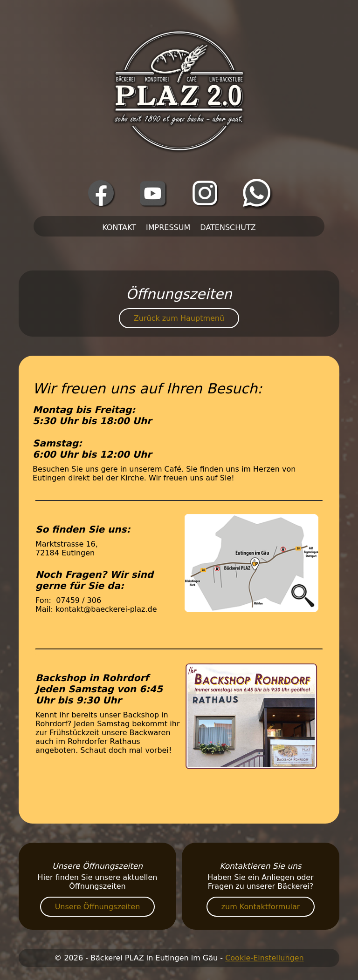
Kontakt (119, 227)
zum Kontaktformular (261, 907)
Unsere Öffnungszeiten (98, 907)
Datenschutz (228, 227)
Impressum (168, 227)
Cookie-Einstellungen (265, 958)
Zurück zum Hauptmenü (179, 318)
